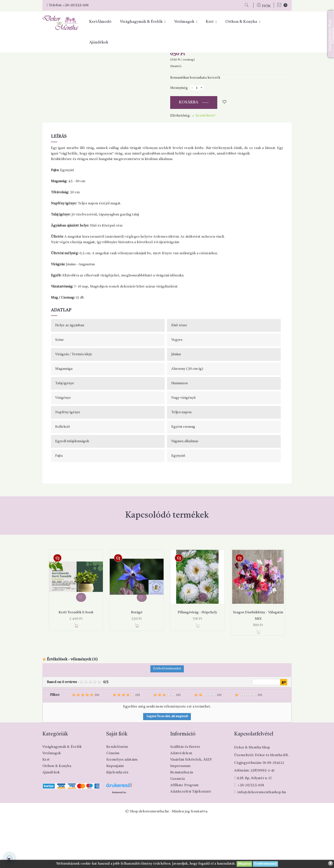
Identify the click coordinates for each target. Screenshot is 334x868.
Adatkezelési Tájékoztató (191, 840)
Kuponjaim (115, 814)
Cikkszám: (178, 91)
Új (57, 607)
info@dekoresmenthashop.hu (262, 840)
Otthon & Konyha (57, 814)
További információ (265, 864)
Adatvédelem (181, 801)
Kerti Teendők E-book (76, 661)
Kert (46, 808)
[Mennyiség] (197, 136)
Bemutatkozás (182, 820)
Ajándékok (51, 820)
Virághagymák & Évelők (62, 795)
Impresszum (180, 814)
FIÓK (266, 6)
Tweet (196, 83)
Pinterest (202, 83)
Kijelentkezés (117, 820)
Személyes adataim (122, 808)
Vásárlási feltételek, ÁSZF (191, 808)
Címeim (113, 801)
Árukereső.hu (119, 840)
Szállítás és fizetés (185, 795)
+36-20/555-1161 (76, 5)
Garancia (177, 827)
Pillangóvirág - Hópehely (197, 661)
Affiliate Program (184, 833)
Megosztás (191, 83)
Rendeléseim (117, 795)
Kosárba (189, 150)
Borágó (137, 661)
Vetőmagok (52, 801)
